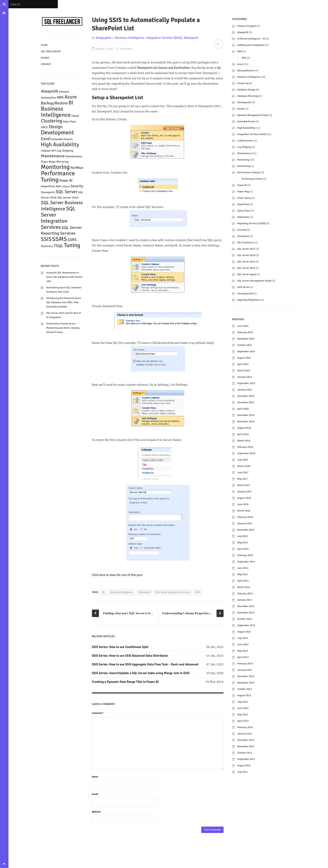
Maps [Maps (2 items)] (52, 162)
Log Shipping (244, 147)
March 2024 (244, 371)
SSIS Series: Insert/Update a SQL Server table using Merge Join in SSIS (141, 673)
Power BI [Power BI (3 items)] (66, 181)
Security (242, 230)
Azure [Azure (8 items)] (70, 97)
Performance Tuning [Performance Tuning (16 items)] (58, 177)
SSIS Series (244, 287)
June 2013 (243, 645)
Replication (244, 217)
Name (95, 777)
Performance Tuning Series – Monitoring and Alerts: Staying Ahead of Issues (63, 328)
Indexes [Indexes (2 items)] (46, 151)
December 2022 (246, 396)
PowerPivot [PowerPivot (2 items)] (48, 186)
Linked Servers (245, 141)
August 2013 (244, 632)
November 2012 (246, 683)
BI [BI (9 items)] (71, 103)
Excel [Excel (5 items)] (46, 139)
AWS (240, 51)
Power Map (243, 192)
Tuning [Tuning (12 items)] (72, 245)
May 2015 (243, 543)
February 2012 (245, 727)
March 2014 (244, 587)
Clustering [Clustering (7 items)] (52, 121)
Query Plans (244, 211)
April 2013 (243, 657)
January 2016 (245, 523)
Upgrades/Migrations (249, 300)
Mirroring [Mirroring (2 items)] (62, 162)
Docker (241, 109)
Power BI (242, 185)
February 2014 (245, 594)
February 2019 (245, 447)
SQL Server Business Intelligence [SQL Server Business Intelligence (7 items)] (62, 206)
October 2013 (245, 619)
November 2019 (246, 422)
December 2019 (246, 415)
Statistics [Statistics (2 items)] (47, 246)
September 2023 (246, 383)
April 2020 (243, 409)
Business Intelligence (130, 38)
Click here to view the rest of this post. (118, 575)
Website (96, 812)
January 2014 (245, 600)
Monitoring (243, 160)
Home (44, 45)
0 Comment (124, 49)
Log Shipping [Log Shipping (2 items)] (65, 151)
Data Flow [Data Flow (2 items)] (70, 122)
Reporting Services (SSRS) (252, 223)
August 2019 (244, 428)
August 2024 (244, 358)
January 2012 (245, 734)
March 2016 (244, 511)
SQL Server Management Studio (255, 281)
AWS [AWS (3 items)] (60, 97)
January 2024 (245, 377)
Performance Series (252, 179)
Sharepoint (191, 38)
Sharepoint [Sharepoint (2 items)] (48, 192)
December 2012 (246, 676)
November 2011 (246, 746)
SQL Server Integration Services (173, 592)
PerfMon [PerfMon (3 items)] (77, 168)
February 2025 (245, 332)
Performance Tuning (248, 173)
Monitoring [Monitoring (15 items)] (55, 167)
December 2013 (246, 606)
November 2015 (246, 530)
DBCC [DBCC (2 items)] (45, 127)
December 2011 (246, 740)
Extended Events (246, 122)
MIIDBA (45, 58)
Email (95, 794)
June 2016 (243, 504)
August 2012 (244, 695)
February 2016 (245, 517)
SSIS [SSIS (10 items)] (46, 239)
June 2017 (243, 473)
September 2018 (246, 453)
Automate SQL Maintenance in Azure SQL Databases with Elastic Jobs (64, 277)
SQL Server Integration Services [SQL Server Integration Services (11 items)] (58, 218)
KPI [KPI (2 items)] (54, 151)
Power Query (244, 198)
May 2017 (243, 479)
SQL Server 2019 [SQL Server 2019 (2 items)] (68, 198)
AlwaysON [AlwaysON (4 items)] (50, 91)
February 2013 (245, 664)
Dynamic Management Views (253, 115)
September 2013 (246, 625)
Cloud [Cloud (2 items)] (75, 116)
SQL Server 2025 (246, 268)
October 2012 (245, 689)
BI (103, 592)
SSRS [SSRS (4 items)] (72, 240)
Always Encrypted (247, 26)
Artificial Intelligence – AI (251, 39)
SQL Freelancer (51, 51)
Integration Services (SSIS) (164, 38)
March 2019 (244, 441)
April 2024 (243, 364)
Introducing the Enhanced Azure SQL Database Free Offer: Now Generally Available (64, 302)
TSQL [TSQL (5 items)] (58, 246)
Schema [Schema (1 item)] (66, 187)
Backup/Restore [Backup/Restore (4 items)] (54, 103)
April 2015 (243, 549)
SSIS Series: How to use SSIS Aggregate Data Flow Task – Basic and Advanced (145, 664)
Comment (98, 713)
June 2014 (243, 568)
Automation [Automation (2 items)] (49, 98)
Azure (240, 64)
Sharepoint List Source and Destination (163, 68)
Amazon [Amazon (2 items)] (64, 92)
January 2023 (245, 390)
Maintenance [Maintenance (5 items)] (53, 156)
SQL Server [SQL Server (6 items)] (66, 192)
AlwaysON (243, 32)
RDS (244, 58)
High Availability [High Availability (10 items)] (60, 144)
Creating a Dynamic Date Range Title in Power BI (125, 682)
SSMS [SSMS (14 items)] (60, 239)
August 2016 (244, 498)
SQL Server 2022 (246, 262)
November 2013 (246, 613)
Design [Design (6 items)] (56, 127)
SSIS (198, 592)
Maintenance (244, 153)
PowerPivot (243, 204)
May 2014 (243, 574)
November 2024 (246, 339)
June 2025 (243, 326)
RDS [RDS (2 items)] (59, 186)
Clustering (243, 83)
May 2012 (243, 715)
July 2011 (243, 772)
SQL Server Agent (247, 274)
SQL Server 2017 (246, 249)
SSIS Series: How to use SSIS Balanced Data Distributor (130, 656)
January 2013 (245, 670)
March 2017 (244, 485)
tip (219, 68)
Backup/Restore (246, 71)
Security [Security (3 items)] (77, 186)
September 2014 (246, 562)
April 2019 (243, 434)
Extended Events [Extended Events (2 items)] (62, 139)
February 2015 (245, 555)
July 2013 (243, 638)
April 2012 (243, 721)
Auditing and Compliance (251, 45)
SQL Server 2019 (246, 255)
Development (244, 102)
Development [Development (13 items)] (57, 132)
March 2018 (244, 466)
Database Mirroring (248, 96)
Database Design (246, 90)
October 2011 (245, 753)
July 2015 (243, 536)
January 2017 (245, 492)
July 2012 (243, 702)
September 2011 (246, 759)
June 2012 (243, 708)
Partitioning (244, 166)
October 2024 (245, 345)
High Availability (246, 128)
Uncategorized (245, 294)
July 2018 (243, 460)
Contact (46, 64)
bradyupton (104, 38)
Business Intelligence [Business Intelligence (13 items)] (56, 112)
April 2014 (243, 581)
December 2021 (246, 402)
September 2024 (246, 352)
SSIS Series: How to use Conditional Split (120, 647)
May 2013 (243, 651)
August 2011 (244, 766)
